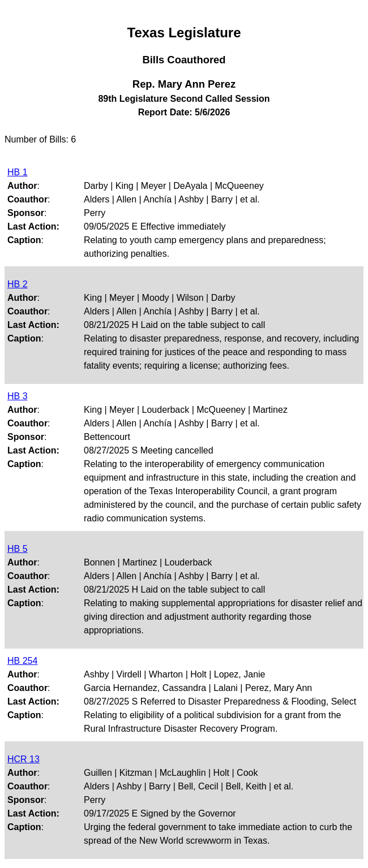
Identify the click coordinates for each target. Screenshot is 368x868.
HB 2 (18, 284)
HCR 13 (23, 759)
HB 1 (18, 172)
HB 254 (22, 661)
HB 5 (18, 549)
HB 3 (18, 396)
